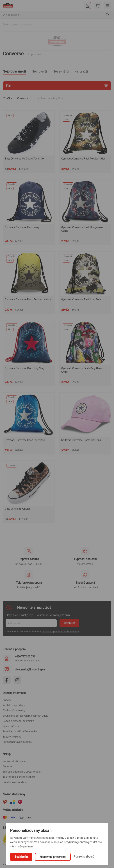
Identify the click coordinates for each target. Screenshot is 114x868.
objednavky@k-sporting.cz (30, 670)
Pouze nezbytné (84, 857)
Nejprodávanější (14, 71)
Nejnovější (39, 71)
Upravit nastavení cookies (17, 742)
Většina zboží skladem (15, 761)
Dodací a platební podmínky (18, 721)
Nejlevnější (61, 71)
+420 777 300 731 (25, 657)
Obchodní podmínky (14, 710)
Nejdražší (81, 71)
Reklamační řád (12, 726)
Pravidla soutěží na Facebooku (20, 731)
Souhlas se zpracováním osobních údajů (25, 716)
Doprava (7, 766)
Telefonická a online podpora (19, 777)
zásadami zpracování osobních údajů (60, 632)
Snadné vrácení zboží (15, 782)
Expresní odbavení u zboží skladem (22, 772)
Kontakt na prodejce (14, 705)
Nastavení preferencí (53, 857)
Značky (15, 25)
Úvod (5, 25)
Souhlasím (21, 857)
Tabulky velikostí (12, 737)
